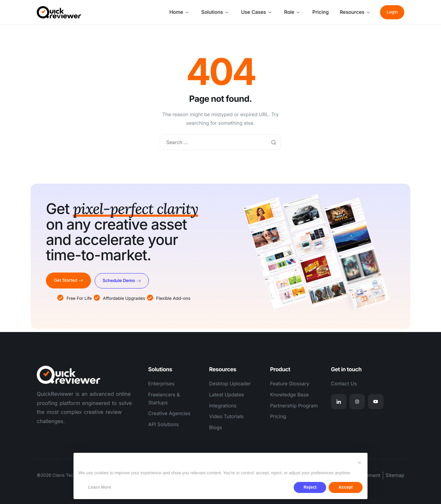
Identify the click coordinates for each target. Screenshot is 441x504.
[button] (360, 463)
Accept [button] (346, 487)
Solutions (215, 12)
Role (292, 12)
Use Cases (256, 12)
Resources (355, 12)
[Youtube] (376, 402)
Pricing (320, 12)
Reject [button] (310, 487)
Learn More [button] (100, 487)
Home (179, 12)
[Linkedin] (339, 402)
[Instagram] (357, 402)
